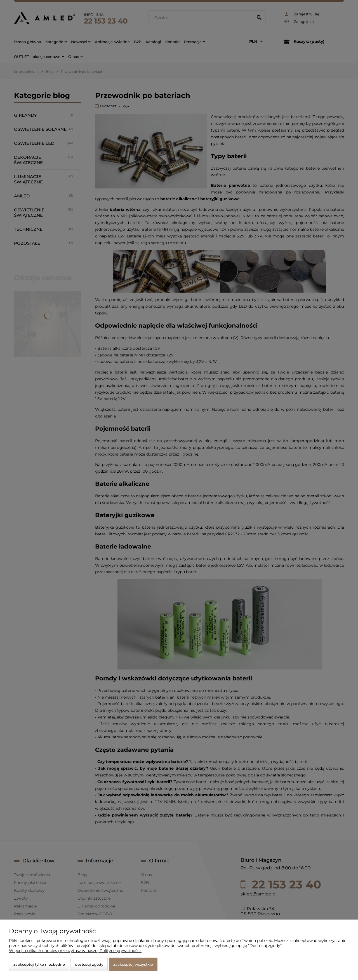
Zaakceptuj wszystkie (133, 964)
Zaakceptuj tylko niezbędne (39, 964)
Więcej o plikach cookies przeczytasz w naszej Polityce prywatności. (75, 951)
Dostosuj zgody (89, 964)
